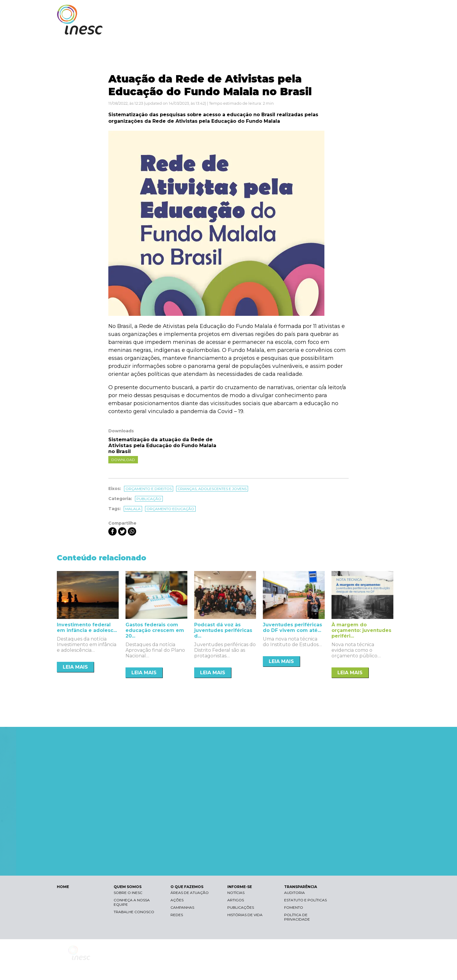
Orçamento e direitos (149, 489)
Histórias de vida (245, 915)
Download (123, 460)
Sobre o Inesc (128, 893)
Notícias (236, 893)
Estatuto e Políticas (305, 900)
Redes (177, 915)
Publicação (149, 499)
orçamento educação (170, 509)
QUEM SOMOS (249, 29)
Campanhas (182, 907)
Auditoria (295, 893)
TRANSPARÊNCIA (374, 29)
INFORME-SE (333, 29)
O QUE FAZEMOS (292, 29)
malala (133, 509)
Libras (297, 10)
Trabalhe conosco (134, 912)
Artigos (236, 900)
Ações (177, 900)
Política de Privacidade (297, 917)
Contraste (326, 10)
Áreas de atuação (190, 893)
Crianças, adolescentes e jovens (212, 489)
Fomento (294, 907)
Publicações (241, 907)
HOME (63, 887)
